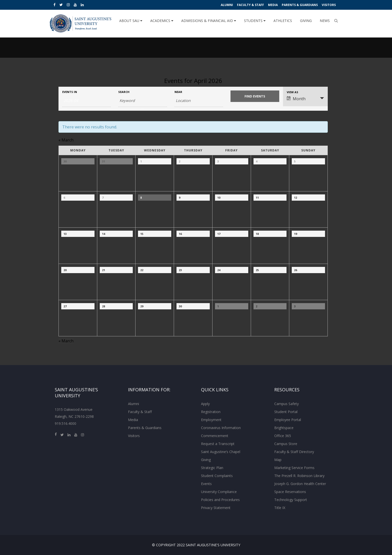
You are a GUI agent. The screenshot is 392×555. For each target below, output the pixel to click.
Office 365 (283, 436)
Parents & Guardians (300, 5)
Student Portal (286, 412)
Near (178, 92)
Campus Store (286, 444)
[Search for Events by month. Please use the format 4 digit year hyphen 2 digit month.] (86, 101)
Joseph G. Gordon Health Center (300, 484)
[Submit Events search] (255, 96)
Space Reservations (290, 492)
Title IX (280, 508)
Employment (211, 420)
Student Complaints (217, 476)
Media (273, 5)
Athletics (283, 21)
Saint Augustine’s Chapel (221, 452)
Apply (205, 404)
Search (124, 92)
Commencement (215, 436)
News (325, 21)
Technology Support (291, 500)
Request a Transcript (218, 444)
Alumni (227, 5)
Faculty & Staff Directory (294, 452)
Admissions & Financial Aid (209, 21)
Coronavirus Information (221, 428)
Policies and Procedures (220, 500)
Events (206, 484)
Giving (306, 21)
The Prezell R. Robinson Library (299, 476)
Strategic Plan (212, 468)
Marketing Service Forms (294, 468)
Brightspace (284, 428)
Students (255, 21)
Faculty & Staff (250, 5)
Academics (162, 21)
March (66, 140)
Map (278, 460)
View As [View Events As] (292, 92)
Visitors (329, 5)
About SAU (131, 21)
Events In (70, 92)
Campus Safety (286, 404)
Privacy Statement (216, 508)
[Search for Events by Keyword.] (142, 101)
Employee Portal (288, 420)
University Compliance (219, 492)
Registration (211, 412)
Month (296, 99)
